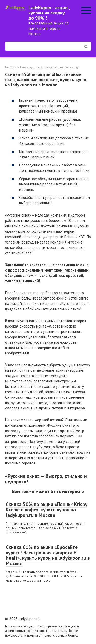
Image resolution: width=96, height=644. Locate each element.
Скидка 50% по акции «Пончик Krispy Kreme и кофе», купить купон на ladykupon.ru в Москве (47, 510)
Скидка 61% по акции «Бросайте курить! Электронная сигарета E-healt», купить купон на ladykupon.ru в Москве (48, 555)
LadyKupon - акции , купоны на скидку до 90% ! (49, 13)
